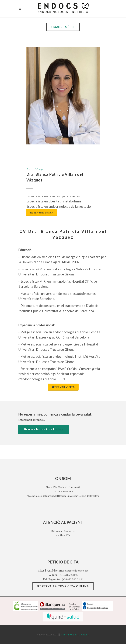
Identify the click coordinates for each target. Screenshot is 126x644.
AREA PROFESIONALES (75, 635)
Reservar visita (42, 212)
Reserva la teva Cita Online (43, 429)
